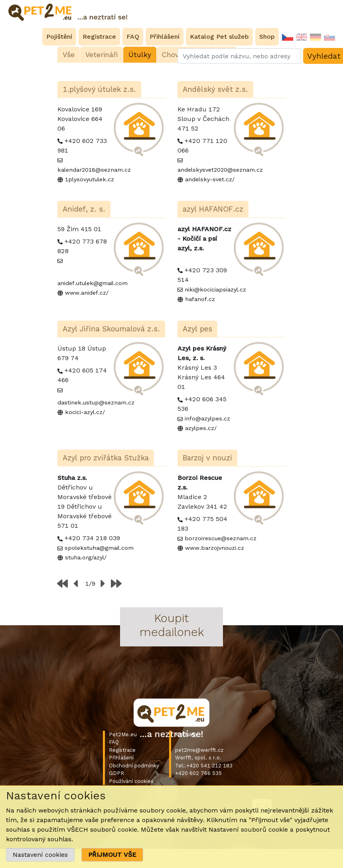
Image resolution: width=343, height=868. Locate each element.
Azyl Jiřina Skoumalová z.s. (111, 329)
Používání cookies (131, 781)
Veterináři (102, 55)
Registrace (122, 750)
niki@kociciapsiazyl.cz (215, 289)
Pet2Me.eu (123, 734)
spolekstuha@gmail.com (99, 548)
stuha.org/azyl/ (86, 557)
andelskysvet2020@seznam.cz (220, 170)
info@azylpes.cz (207, 418)
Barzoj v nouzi (207, 458)
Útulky (140, 55)
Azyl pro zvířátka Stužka (106, 458)
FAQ (114, 742)
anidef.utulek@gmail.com (93, 283)
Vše (69, 55)
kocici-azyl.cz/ (85, 412)
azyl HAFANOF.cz (213, 209)
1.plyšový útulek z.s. (99, 89)
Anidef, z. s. (84, 209)
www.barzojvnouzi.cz (215, 548)
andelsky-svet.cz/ (210, 179)
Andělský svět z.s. (215, 89)
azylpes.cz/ (201, 428)
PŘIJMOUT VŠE (112, 855)
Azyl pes (197, 329)
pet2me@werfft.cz (199, 750)
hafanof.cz (200, 299)
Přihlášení (121, 758)
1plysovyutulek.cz (90, 179)
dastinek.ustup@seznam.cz (96, 402)
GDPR (116, 773)
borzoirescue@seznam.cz (221, 538)
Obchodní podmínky (134, 766)
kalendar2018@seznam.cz (94, 170)
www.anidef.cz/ (87, 293)
